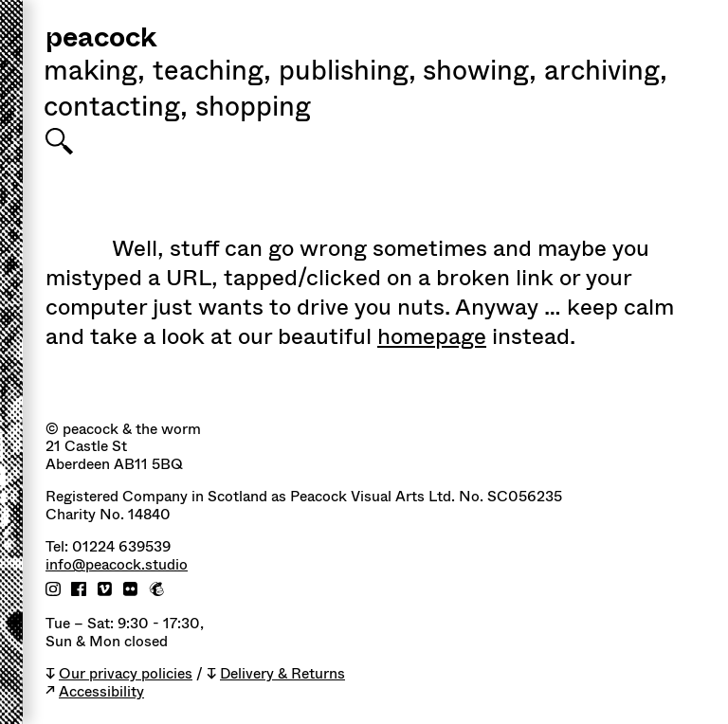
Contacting (116, 109)
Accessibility (101, 692)
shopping (253, 109)
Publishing (347, 73)
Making (94, 73)
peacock (101, 39)
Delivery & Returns (282, 674)
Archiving (606, 73)
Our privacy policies (126, 674)
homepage (432, 336)
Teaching (212, 73)
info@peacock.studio (117, 565)
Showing (480, 73)
